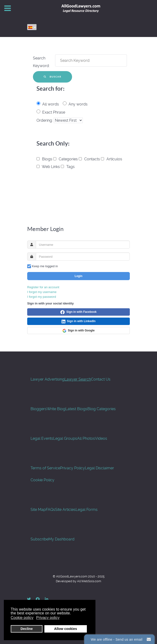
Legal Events (42, 438)
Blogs (45, 159)
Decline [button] (27, 629)
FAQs (50, 510)
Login (79, 276)
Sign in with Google (79, 331)
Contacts (90, 159)
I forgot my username (42, 292)
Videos (101, 438)
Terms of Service (45, 468)
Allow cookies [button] (66, 629)
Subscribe (39, 539)
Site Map (38, 510)
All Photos (86, 438)
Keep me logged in (45, 266)
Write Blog (56, 409)
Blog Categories (102, 409)
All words (51, 104)
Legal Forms (87, 510)
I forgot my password (42, 297)
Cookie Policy (42, 480)
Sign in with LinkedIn (79, 321)
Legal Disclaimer (99, 468)
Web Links (49, 167)
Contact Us (101, 379)
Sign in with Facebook (78, 312)
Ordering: (45, 120)
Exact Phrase (54, 112)
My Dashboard (61, 539)
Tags (68, 167)
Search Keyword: (41, 62)
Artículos (112, 159)
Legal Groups (65, 438)
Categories (66, 159)
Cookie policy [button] (22, 618)
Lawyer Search (78, 379)
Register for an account (43, 287)
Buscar (53, 77)
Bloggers (39, 409)
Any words (78, 104)
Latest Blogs (76, 409)
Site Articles (65, 510)
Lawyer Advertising (47, 379)
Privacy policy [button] (48, 618)
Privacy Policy (73, 468)
